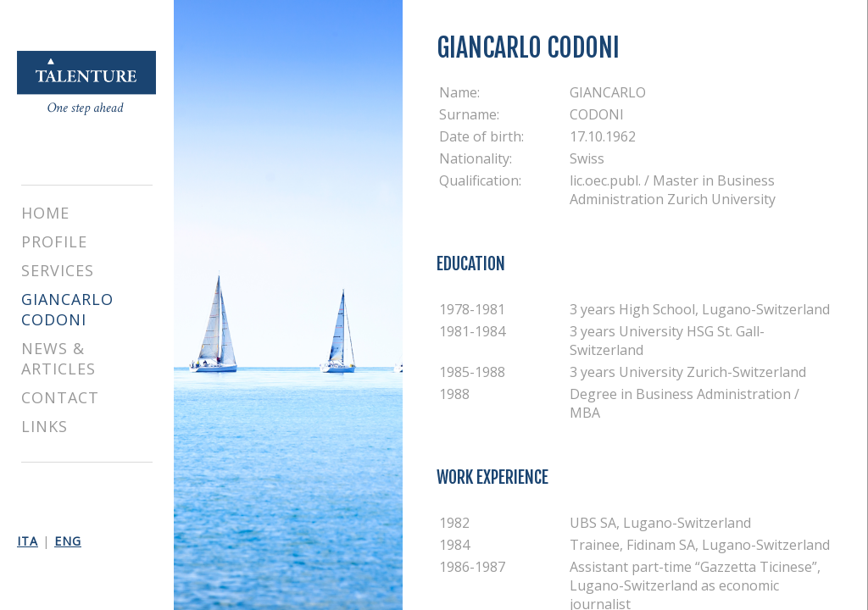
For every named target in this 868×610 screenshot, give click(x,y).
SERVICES (58, 270)
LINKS (45, 426)
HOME (45, 213)
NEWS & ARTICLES (58, 358)
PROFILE (54, 241)
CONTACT (60, 397)
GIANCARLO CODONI (67, 309)
